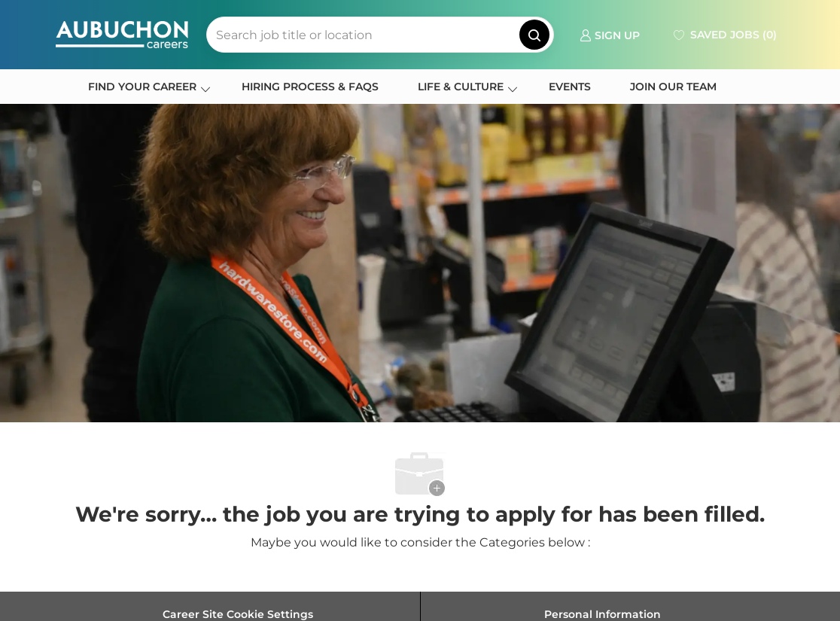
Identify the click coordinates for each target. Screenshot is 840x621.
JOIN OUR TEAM (673, 87)
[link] (610, 34)
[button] (534, 35)
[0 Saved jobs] (723, 35)
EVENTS (570, 87)
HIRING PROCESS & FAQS (310, 87)
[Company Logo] (122, 35)
